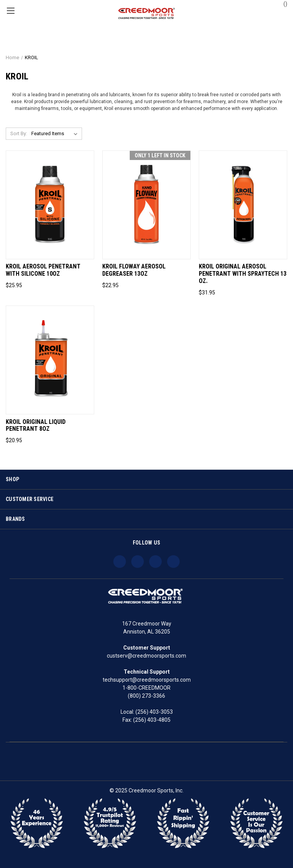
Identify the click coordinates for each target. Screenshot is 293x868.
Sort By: (19, 133)
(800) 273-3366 (146, 696)
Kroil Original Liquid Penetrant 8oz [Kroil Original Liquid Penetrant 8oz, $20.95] (36, 426)
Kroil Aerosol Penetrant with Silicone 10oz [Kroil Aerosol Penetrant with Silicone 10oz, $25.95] (43, 270)
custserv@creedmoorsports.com (146, 656)
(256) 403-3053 (154, 712)
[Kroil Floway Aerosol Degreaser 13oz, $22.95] (146, 205)
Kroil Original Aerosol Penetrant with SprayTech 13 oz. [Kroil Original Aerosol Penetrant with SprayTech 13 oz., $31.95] (243, 274)
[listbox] (56, 134)
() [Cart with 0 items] (282, 3)
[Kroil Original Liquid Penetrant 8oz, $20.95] (50, 360)
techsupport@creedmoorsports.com (147, 680)
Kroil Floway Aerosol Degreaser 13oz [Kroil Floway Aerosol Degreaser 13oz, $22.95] (134, 270)
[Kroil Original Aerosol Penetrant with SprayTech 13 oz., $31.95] (243, 205)
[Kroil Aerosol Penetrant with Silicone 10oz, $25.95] (50, 205)
